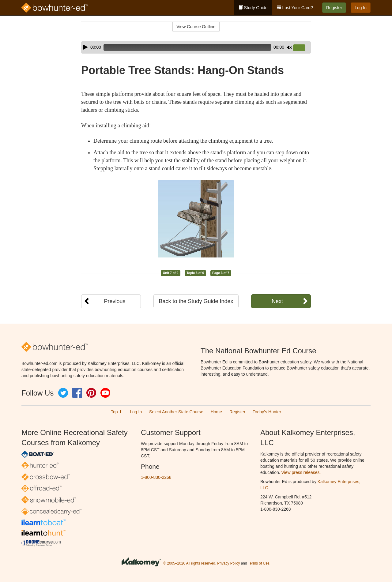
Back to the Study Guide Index (196, 301)
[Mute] (289, 47)
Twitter (63, 393)
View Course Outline (196, 27)
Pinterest (91, 393)
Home (216, 412)
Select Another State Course (176, 412)
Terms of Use (259, 563)
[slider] (187, 47)
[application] (196, 47)
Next (277, 301)
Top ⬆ (117, 412)
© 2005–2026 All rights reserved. (190, 563)
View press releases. (301, 472)
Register (334, 8)
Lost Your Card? (295, 8)
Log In (361, 8)
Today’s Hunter (267, 412)
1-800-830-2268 (156, 477)
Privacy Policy (228, 563)
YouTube (105, 393)
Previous (115, 301)
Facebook (77, 393)
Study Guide (253, 8)
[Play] (85, 47)
